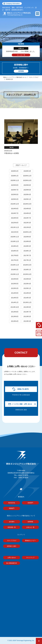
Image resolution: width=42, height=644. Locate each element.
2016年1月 (27, 270)
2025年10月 (27, 180)
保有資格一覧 (12, 527)
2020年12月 (27, 232)
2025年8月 (27, 185)
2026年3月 (27, 171)
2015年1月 (27, 288)
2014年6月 (27, 293)
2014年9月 (15, 293)
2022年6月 (15, 223)
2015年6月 (27, 279)
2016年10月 (27, 265)
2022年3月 (27, 223)
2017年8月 (15, 255)
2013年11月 (27, 302)
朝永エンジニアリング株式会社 (21, 458)
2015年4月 (27, 284)
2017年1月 (27, 260)
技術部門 (30, 503)
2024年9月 (15, 209)
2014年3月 (27, 298)
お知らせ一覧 (30, 527)
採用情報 (30, 522)
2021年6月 (27, 227)
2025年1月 (27, 199)
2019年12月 (15, 241)
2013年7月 (27, 312)
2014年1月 (15, 302)
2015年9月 (15, 279)
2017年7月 (27, 255)
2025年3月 (15, 199)
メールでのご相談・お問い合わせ (22, 404)
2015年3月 (15, 288)
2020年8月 (27, 237)
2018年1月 (27, 251)
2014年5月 (15, 298)
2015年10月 (27, 274)
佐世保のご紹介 (12, 546)
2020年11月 (15, 237)
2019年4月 (15, 246)
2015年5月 (15, 284)
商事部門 (12, 508)
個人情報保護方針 (12, 563)
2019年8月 (27, 241)
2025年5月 (15, 194)
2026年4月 (15, 171)
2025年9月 (15, 185)
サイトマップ (30, 558)
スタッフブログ (34, 77)
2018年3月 (15, 251)
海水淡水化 (12, 503)
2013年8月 (15, 312)
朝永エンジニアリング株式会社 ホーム (15, 77)
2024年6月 (27, 213)
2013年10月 (15, 307)
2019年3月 (27, 246)
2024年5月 (15, 218)
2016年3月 (15, 270)
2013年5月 (27, 316)
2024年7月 (15, 213)
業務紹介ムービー (30, 541)
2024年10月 (27, 204)
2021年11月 (15, 227)
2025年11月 (15, 180)
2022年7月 (27, 218)
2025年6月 (27, 190)
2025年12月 (27, 176)
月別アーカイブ (21, 165)
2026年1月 (15, 176)
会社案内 (12, 522)
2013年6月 (15, 316)
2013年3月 (27, 321)
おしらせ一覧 (21, 55)
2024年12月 (15, 204)
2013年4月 (15, 321)
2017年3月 (15, 260)
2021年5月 (15, 232)
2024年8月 (27, 209)
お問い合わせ (12, 558)
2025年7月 (15, 190)
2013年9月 (27, 307)
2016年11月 (9, 79)
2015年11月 (15, 274)
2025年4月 (27, 194)
